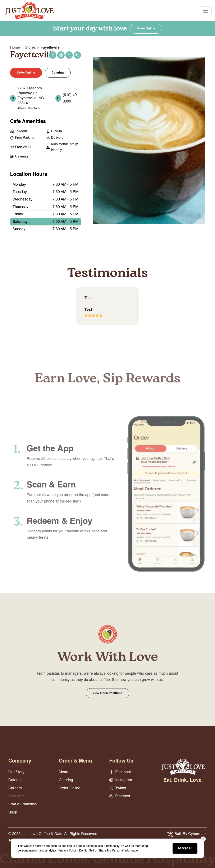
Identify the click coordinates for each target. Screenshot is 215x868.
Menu (63, 772)
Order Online (146, 29)
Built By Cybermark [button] (187, 834)
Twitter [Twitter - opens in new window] (69, 55)
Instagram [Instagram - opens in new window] (61, 55)
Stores (30, 48)
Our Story (16, 772)
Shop (13, 812)
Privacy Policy (67, 851)
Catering (58, 73)
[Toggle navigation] (206, 11)
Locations (16, 796)
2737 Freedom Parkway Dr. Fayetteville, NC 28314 (31, 98)
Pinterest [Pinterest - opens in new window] (77, 55)
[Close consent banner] (203, 839)
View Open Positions (107, 699)
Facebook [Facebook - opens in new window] (53, 55)
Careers (15, 788)
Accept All (185, 848)
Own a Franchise (23, 804)
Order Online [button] (26, 73)
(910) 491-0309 (71, 98)
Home (15, 48)
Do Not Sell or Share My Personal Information (109, 851)
